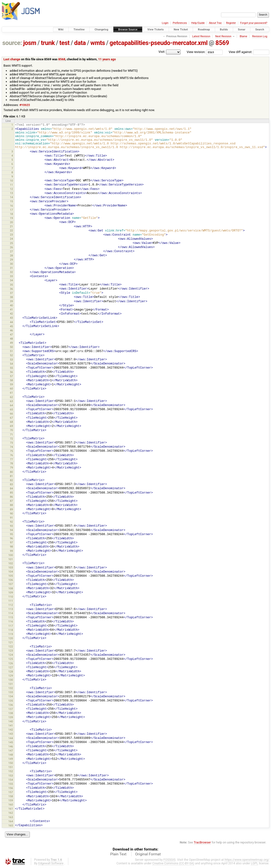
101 (11, 559)
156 (11, 788)
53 (12, 360)
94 (12, 530)
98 (12, 547)
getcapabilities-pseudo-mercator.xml (159, 43)
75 (12, 451)
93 (12, 526)
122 (11, 647)
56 (12, 372)
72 (12, 439)
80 (12, 472)
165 (11, 825)
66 (12, 414)
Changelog (101, 30)
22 (12, 230)
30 (12, 264)
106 (11, 580)
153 (11, 776)
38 (12, 297)
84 (12, 488)
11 (12, 185)
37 (12, 293)
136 (11, 705)
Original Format (148, 854)
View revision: (196, 52)
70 (12, 430)
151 (11, 767)
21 (12, 226)
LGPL (254, 863)
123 (11, 651)
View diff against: (249, 52)
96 (12, 538)
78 (12, 463)
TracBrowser (202, 842)
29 (12, 260)
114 (11, 613)
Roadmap (204, 30)
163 (11, 817)
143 (11, 734)
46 (12, 330)
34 (12, 280)
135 (11, 701)
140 (11, 721)
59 (12, 384)
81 (12, 476)
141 (11, 726)
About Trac (215, 23)
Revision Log (260, 36)
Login (165, 23)
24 (12, 239)
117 (11, 626)
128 (11, 672)
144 (11, 738)
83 (12, 484)
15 (12, 201)
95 (12, 534)
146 (11, 746)
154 (11, 780)
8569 (222, 43)
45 (12, 326)
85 (12, 493)
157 (11, 792)
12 (12, 189)
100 (11, 555)
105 (11, 576)
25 (12, 243)
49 (12, 343)
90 (12, 514)
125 (11, 659)
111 (11, 601)
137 (11, 709)
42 (12, 314)
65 (12, 409)
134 (11, 696)
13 (12, 193)
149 (11, 759)
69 (12, 426)
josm (30, 43)
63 (12, 401)
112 (11, 605)
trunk (48, 43)
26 (12, 247)
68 (12, 422)
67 (12, 418)
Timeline (79, 30)
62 (12, 397)
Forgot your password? (254, 23)
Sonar (242, 30)
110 (11, 597)
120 (11, 638)
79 (12, 468)
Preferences (180, 23)
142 (11, 730)
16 (12, 206)
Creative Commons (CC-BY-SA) (173, 863)
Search (260, 30)
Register (231, 23)
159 (11, 800)
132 (11, 688)
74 (12, 447)
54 (12, 364)
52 (12, 355)
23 (12, 235)
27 (12, 251)
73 (12, 443)
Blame (243, 36)
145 (11, 742)
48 (12, 339)
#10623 (25, 105)
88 (12, 505)
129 (11, 676)
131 (11, 684)
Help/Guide (198, 23)
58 (12, 380)
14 (12, 197)
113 (11, 609)
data (80, 43)
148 (11, 755)
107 (11, 584)
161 (11, 809)
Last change (12, 59)
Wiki (61, 30)
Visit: (162, 52)
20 (12, 222)
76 (12, 455)
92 (12, 522)
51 (12, 351)
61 (12, 393)
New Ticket (181, 30)
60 (12, 389)
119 (11, 634)
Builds (224, 30)
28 (12, 256)
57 (12, 376)
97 (12, 542)
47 (12, 335)
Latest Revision (201, 36)
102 (11, 563)
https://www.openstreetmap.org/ (247, 860)
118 (11, 630)
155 (11, 784)
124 (11, 655)
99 (12, 551)
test (64, 43)
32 (12, 272)
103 (11, 567)
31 (12, 268)
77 (12, 459)
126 (11, 663)
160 (11, 805)
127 (11, 667)
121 (11, 642)
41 (12, 310)
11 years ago (107, 59)
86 (12, 497)
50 (12, 347)
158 (11, 796)
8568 (62, 59)
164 (11, 821)
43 (12, 318)
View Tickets (155, 30)
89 (12, 509)
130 (11, 680)
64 (12, 405)
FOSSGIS (169, 860)
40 (12, 305)
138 (11, 713)
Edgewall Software (51, 863)
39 (12, 301)
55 (12, 368)
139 (11, 717)
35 (12, 285)
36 (12, 289)
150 (11, 763)
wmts (98, 43)
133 (11, 692)
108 (11, 588)
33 (12, 276)
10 (12, 181)
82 (12, 480)
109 (11, 593)
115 (11, 617)
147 (11, 751)
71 (12, 434)
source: (12, 43)
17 (12, 210)
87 (12, 501)
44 (12, 322)
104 (11, 572)
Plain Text (118, 854)
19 (12, 218)
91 (12, 518)
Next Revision (223, 36)
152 (11, 771)
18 (12, 214)
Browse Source (128, 30)
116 (11, 621)
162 (11, 813)
